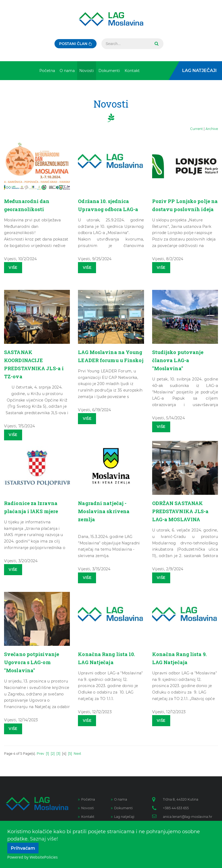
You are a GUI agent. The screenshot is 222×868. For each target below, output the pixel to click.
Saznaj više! (44, 839)
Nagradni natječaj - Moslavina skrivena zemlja (107, 511)
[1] (47, 754)
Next (77, 754)
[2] (53, 754)
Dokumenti (122, 808)
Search (157, 44)
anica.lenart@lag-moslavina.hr (188, 817)
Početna (86, 799)
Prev (40, 754)
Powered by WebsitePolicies (33, 857)
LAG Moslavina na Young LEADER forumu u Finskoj (110, 360)
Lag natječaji (123, 817)
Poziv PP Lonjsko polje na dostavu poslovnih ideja (184, 209)
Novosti (86, 808)
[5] (70, 754)
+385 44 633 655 (176, 808)
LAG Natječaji (199, 71)
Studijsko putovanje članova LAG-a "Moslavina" (180, 360)
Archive (212, 129)
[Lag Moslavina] (111, 19)
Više (14, 268)
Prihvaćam (23, 848)
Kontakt (86, 817)
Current (197, 129)
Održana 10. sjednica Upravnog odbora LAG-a (110, 209)
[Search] (127, 44)
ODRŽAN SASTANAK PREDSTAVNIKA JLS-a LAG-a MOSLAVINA (183, 511)
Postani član (76, 44)
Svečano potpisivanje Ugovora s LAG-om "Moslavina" (34, 662)
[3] (58, 754)
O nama (119, 799)
